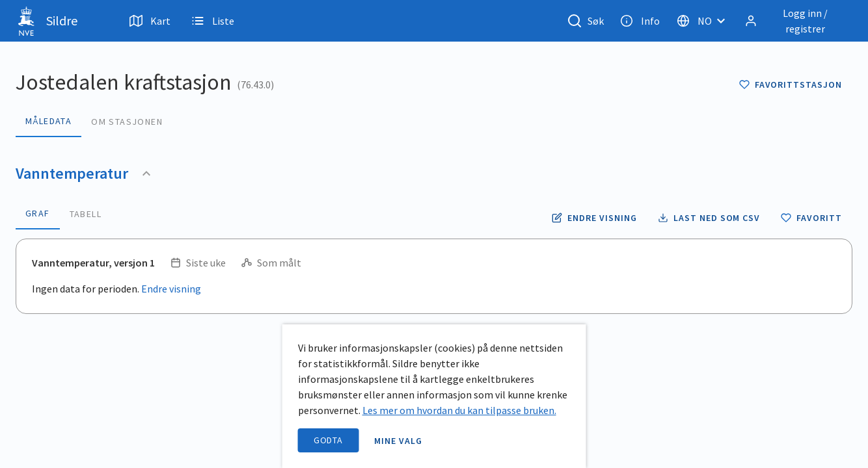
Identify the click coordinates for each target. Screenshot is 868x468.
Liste (213, 21)
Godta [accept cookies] (329, 440)
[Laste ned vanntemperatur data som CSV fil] (709, 218)
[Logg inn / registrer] (796, 21)
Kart (150, 21)
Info (640, 21)
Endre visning (171, 289)
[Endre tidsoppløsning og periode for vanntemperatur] (594, 218)
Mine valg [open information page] (398, 441)
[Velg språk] (705, 21)
